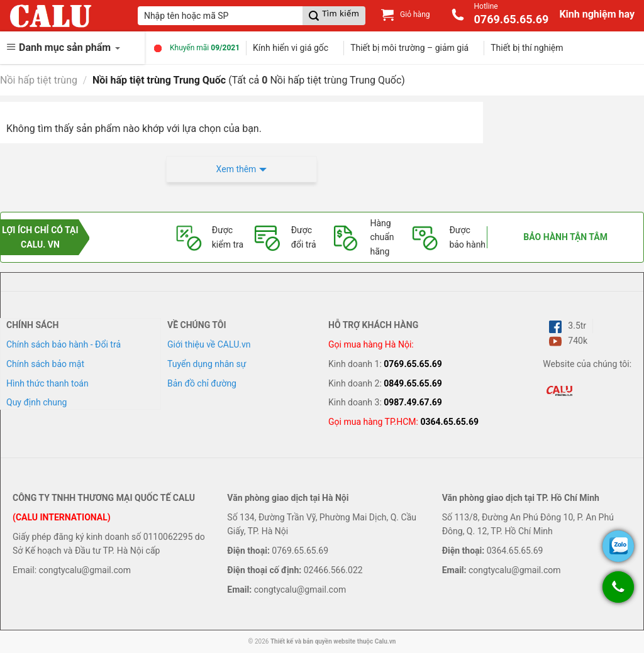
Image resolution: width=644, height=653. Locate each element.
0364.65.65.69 (449, 422)
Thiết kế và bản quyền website (313, 641)
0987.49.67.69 (413, 402)
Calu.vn (386, 641)
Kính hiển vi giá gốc (291, 48)
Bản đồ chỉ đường (202, 383)
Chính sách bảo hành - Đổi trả (64, 344)
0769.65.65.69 (413, 364)
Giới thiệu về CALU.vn (209, 344)
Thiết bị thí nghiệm (527, 48)
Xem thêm (236, 169)
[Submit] (334, 16)
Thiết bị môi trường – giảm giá (409, 48)
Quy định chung (36, 402)
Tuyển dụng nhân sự (207, 364)
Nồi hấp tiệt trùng (39, 80)
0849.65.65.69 (413, 383)
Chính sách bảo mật (45, 364)
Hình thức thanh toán (47, 383)
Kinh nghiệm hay (597, 14)
